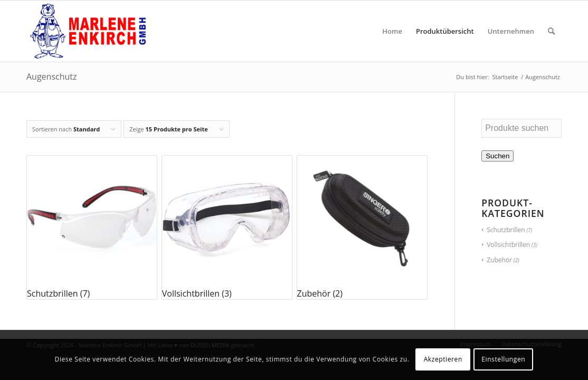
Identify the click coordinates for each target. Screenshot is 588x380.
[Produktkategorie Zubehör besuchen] (362, 227)
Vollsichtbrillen (508, 245)
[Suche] (551, 31)
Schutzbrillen (506, 230)
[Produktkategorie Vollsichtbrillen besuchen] (227, 227)
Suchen (497, 156)
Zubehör (499, 260)
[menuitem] (392, 31)
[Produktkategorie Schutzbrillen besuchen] (92, 227)
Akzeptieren (443, 359)
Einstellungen (503, 359)
